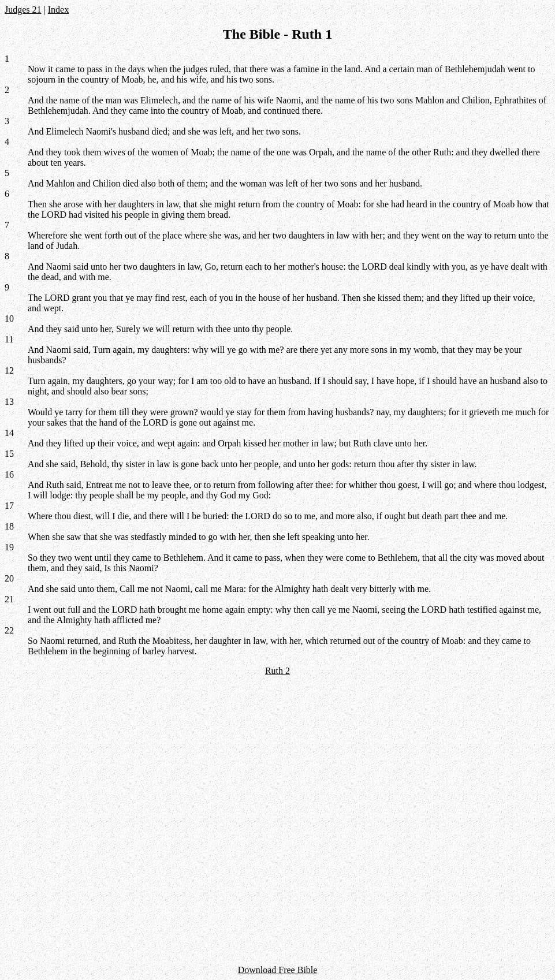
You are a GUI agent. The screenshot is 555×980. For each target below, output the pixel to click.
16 (9, 474)
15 (9, 454)
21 (9, 599)
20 (9, 578)
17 (9, 506)
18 (9, 526)
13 (9, 402)
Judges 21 (23, 10)
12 (9, 370)
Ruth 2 (277, 671)
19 (9, 547)
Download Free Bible (278, 970)
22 (9, 630)
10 (9, 318)
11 (9, 339)
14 (9, 433)
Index (58, 10)
